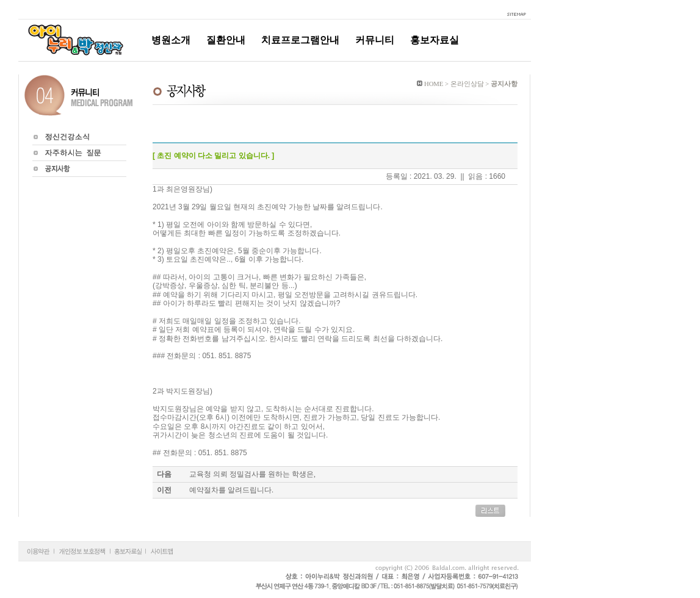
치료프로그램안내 (300, 40)
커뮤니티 (375, 40)
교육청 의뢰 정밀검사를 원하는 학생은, (252, 474)
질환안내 (226, 40)
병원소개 (171, 40)
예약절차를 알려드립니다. (231, 490)
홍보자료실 (435, 40)
